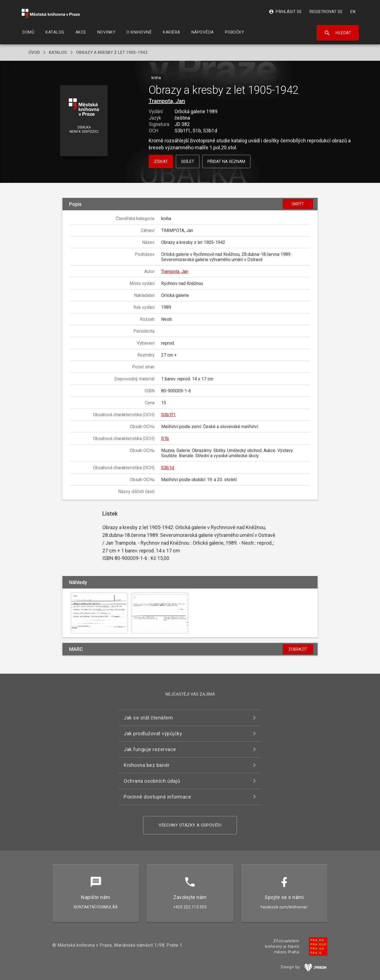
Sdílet (188, 161)
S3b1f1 (168, 415)
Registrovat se (326, 12)
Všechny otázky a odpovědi (190, 825)
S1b (165, 439)
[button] (84, 121)
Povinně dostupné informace (157, 797)
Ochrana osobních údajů (152, 781)
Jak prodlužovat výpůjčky (153, 733)
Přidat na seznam (226, 161)
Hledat (338, 33)
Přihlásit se (285, 12)
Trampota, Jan (167, 101)
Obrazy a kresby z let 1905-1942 (112, 52)
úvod (34, 52)
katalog (58, 52)
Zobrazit (298, 649)
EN (353, 12)
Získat (161, 161)
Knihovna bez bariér (147, 765)
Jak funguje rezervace (150, 749)
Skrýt (298, 204)
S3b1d (168, 468)
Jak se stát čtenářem (148, 718)
